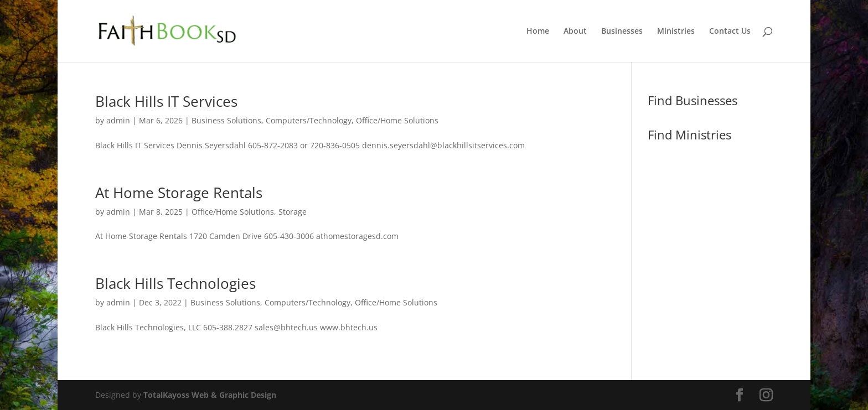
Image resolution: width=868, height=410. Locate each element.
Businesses (622, 32)
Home (538, 32)
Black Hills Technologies (175, 283)
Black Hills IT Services (166, 101)
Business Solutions (226, 120)
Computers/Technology (309, 120)
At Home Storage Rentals (179, 193)
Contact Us (730, 32)
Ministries (676, 32)
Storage (293, 212)
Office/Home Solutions (397, 120)
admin (118, 120)
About (575, 32)
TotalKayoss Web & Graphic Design (210, 395)
